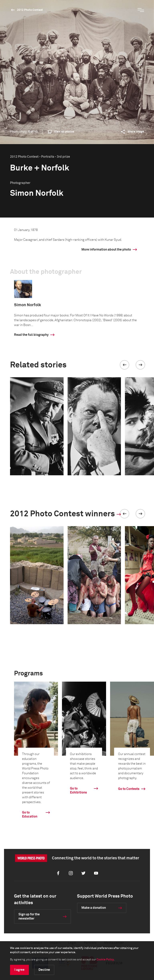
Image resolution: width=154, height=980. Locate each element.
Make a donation (94, 908)
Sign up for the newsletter (29, 916)
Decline (44, 970)
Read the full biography (31, 335)
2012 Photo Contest (30, 10)
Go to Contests (129, 789)
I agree (19, 970)
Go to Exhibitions (78, 791)
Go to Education (30, 815)
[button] (125, 365)
